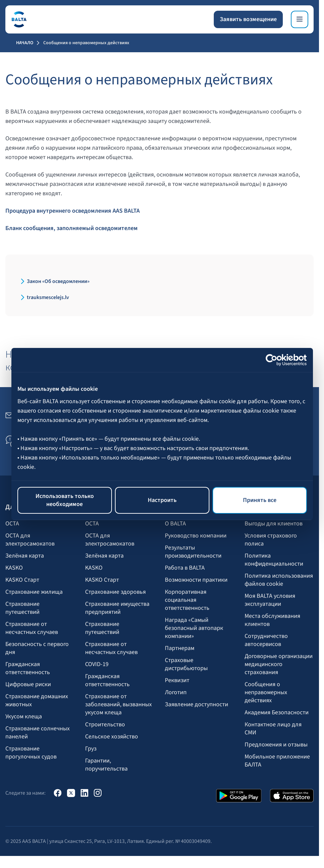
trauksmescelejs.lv (48, 297)
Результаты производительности (193, 552)
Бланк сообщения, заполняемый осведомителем (72, 228)
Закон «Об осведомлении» (58, 281)
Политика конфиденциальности (274, 560)
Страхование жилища (34, 592)
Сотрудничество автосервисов (266, 640)
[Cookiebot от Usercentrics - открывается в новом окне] (278, 360)
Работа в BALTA (185, 568)
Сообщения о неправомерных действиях (266, 693)
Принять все (260, 500)
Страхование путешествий (22, 608)
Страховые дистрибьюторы (186, 664)
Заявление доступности (197, 705)
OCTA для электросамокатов (30, 540)
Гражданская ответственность (28, 668)
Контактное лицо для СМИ (273, 729)
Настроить (162, 500)
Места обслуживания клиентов (272, 620)
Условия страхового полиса (271, 540)
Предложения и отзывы (276, 745)
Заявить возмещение (248, 19)
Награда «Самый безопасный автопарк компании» (194, 628)
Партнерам (180, 648)
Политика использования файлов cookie (279, 580)
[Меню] (300, 19)
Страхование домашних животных (37, 701)
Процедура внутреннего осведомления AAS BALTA (73, 211)
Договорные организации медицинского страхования (279, 664)
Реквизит (177, 680)
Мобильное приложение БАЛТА (277, 761)
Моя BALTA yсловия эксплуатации (270, 600)
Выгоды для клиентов (274, 524)
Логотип (176, 693)
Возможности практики (196, 580)
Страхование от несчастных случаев (32, 628)
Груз (91, 749)
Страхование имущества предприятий (117, 608)
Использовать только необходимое (65, 500)
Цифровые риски (28, 684)
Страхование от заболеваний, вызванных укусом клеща (118, 705)
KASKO (14, 568)
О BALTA (175, 524)
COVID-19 (97, 664)
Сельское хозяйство (112, 737)
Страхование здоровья (115, 592)
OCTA (12, 524)
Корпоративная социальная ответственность (187, 600)
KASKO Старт (22, 580)
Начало (25, 43)
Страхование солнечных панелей (38, 733)
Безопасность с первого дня (37, 648)
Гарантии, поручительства (106, 765)
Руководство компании (196, 536)
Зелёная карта (25, 556)
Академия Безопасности (277, 713)
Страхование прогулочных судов (31, 753)
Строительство (105, 725)
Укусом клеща (24, 717)
